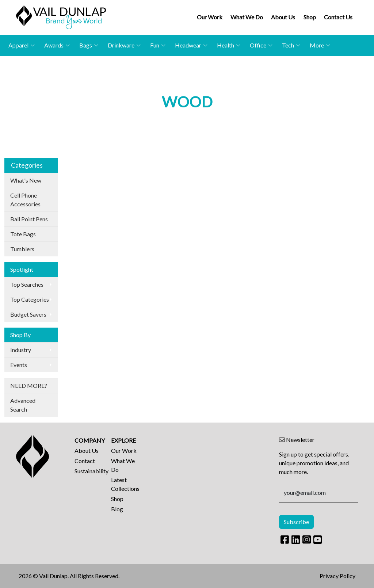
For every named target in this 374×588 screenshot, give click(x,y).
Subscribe (296, 522)
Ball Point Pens (29, 219)
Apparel (22, 45)
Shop (310, 17)
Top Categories (30, 299)
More (320, 45)
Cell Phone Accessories (25, 200)
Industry (21, 350)
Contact (85, 461)
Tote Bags (23, 234)
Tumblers (22, 249)
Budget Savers (28, 314)
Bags (89, 45)
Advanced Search (23, 405)
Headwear (191, 45)
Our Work (210, 17)
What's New (26, 180)
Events (19, 365)
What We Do (247, 17)
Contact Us (338, 17)
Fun (158, 45)
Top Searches (27, 284)
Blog (117, 509)
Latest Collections (125, 484)
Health (229, 45)
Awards (57, 45)
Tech (291, 45)
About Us (283, 17)
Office (261, 45)
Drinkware (124, 45)
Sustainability (88, 471)
